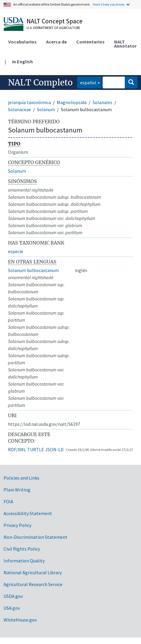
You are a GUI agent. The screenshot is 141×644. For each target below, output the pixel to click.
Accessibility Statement (28, 513)
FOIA (8, 501)
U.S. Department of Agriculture (53, 28)
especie (16, 251)
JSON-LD (54, 449)
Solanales (102, 102)
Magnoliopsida (72, 102)
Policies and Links (21, 478)
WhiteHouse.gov (20, 620)
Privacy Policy (17, 525)
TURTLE (36, 449)
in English (22, 62)
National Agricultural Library (33, 572)
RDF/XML (17, 449)
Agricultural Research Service (33, 584)
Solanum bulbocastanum (33, 270)
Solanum (46, 109)
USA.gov (12, 608)
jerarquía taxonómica (29, 102)
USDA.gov (13, 596)
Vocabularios (22, 42)
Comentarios (90, 42)
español (87, 82)
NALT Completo (40, 82)
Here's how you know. (109, 4)
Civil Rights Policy (22, 549)
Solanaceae (20, 109)
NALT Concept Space (55, 21)
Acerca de (56, 42)
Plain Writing (17, 490)
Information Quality (24, 561)
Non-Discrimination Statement (35, 537)
